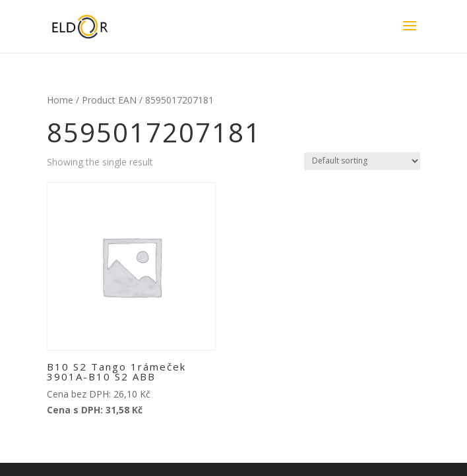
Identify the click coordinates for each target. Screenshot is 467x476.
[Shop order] (362, 161)
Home (60, 100)
